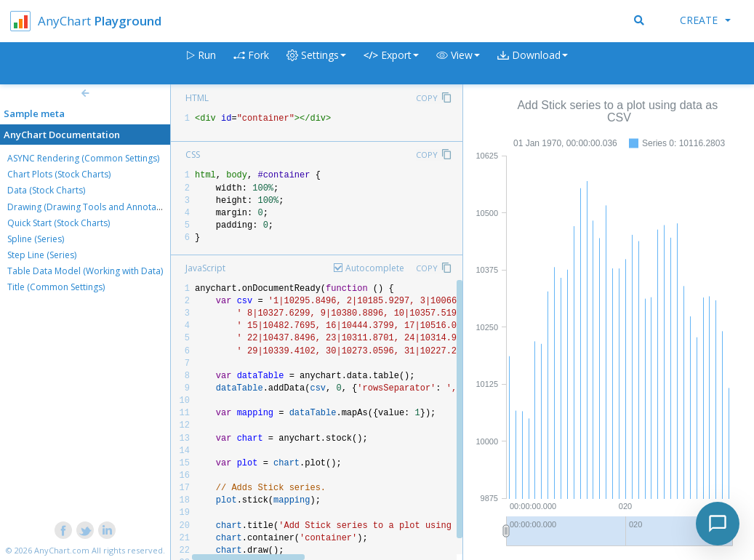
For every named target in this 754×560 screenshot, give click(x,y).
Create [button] (705, 20)
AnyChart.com (62, 550)
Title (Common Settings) (56, 287)
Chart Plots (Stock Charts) (59, 174)
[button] (458, 64)
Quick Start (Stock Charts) (59, 223)
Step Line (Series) (42, 255)
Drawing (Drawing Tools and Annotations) (93, 207)
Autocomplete (375, 268)
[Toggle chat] (718, 524)
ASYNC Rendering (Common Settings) (83, 158)
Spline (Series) (36, 239)
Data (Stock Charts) (46, 190)
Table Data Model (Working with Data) (85, 271)
